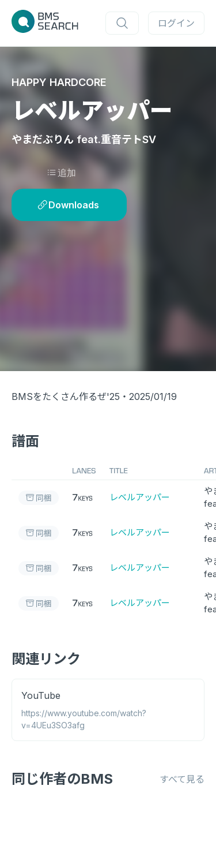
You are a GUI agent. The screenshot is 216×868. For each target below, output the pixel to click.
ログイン (176, 23)
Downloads (68, 205)
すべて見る (182, 779)
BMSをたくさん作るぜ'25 (66, 396)
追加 (61, 173)
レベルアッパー (140, 497)
